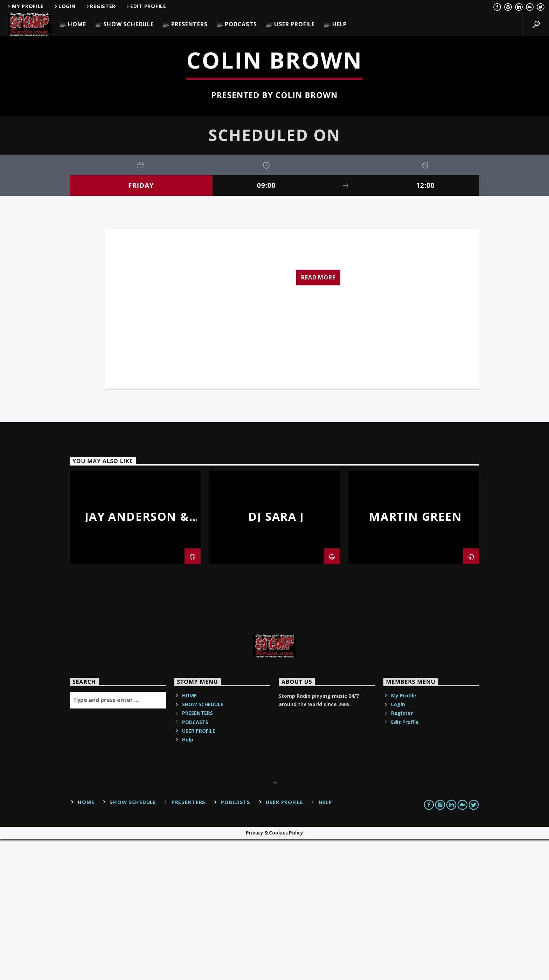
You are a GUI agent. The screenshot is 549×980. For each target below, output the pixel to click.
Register (100, 6)
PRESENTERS (189, 24)
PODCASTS (241, 24)
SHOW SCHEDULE (128, 24)
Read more (318, 419)
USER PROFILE (294, 24)
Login (64, 6)
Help (340, 24)
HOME (77, 24)
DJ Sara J (276, 658)
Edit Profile (145, 6)
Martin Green (415, 658)
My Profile (25, 6)
